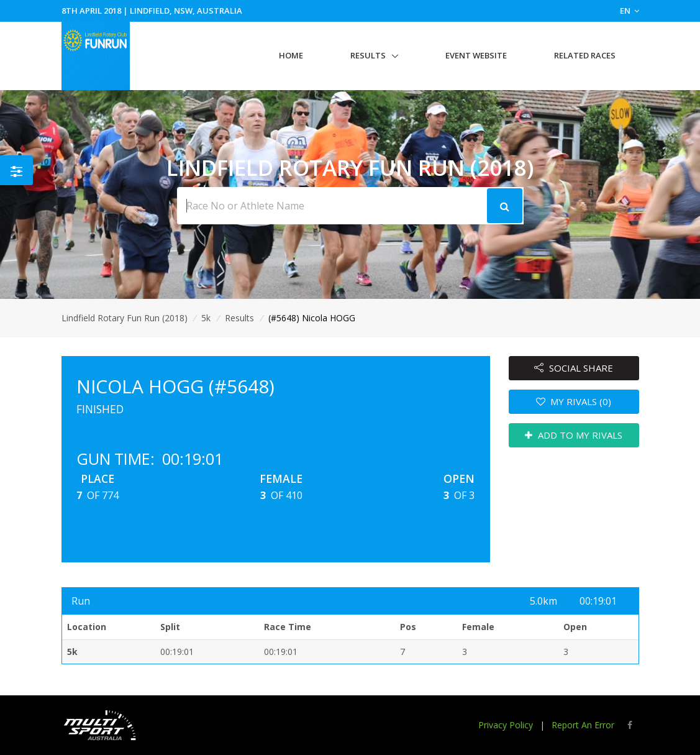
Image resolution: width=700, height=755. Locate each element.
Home (291, 55)
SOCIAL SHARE (574, 368)
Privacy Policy (506, 725)
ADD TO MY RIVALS (574, 435)
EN (630, 11)
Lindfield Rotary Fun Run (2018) (125, 318)
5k (206, 318)
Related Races (585, 55)
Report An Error (583, 725)
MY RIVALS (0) (574, 401)
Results (368, 55)
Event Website (476, 55)
